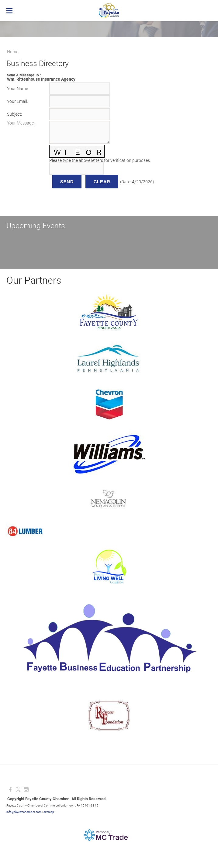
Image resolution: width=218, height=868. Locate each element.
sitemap (49, 812)
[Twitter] (18, 790)
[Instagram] (26, 790)
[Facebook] (10, 790)
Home (13, 52)
